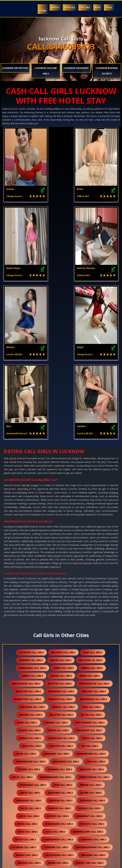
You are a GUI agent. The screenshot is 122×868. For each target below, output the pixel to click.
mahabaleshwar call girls (93, 699)
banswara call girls (61, 543)
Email (109, 7)
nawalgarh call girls (62, 738)
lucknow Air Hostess (15, 68)
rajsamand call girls (44, 769)
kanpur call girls (60, 660)
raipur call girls (61, 512)
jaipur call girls (30, 644)
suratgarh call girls (91, 823)
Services (70, 7)
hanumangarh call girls (56, 629)
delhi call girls (32, 597)
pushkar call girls (31, 512)
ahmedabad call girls (32, 519)
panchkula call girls (60, 753)
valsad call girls (91, 839)
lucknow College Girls (46, 71)
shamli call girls (32, 800)
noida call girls (28, 745)
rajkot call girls (95, 761)
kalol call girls (31, 660)
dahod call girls (30, 582)
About (55, 7)
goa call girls (96, 613)
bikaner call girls (31, 566)
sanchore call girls (23, 792)
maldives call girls (63, 504)
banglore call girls (28, 543)
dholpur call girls (61, 597)
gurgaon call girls (92, 621)
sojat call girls (61, 816)
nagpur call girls (26, 730)
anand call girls (61, 527)
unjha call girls (29, 839)
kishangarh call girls (59, 675)
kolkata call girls (92, 675)
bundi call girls (27, 574)
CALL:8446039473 (61, 47)
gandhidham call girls (91, 605)
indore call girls (91, 636)
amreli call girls (32, 527)
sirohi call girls (33, 816)
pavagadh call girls (29, 761)
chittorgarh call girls (90, 574)
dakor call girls (59, 582)
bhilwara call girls (33, 558)
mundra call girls (61, 722)
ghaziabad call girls (66, 613)
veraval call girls (58, 847)
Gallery (85, 7)
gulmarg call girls (60, 621)
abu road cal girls (91, 512)
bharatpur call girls (28, 551)
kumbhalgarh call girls (88, 683)
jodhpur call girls (61, 652)
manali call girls (27, 706)
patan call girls (91, 753)
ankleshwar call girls (26, 535)
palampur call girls (58, 745)
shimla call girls (61, 800)
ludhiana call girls (56, 699)
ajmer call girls (64, 519)
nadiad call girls (91, 722)
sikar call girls (60, 808)
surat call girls (60, 823)
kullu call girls (55, 683)
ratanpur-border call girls (46, 777)
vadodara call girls (60, 839)
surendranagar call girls (31, 831)
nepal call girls (94, 738)
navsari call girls (29, 738)
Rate (98, 7)
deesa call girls (92, 590)
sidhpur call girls (32, 808)
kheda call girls (28, 675)
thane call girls (66, 831)
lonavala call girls (93, 691)
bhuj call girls (92, 558)
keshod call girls (58, 668)
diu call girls (90, 597)
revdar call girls (82, 777)
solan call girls (88, 816)
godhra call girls (29, 621)
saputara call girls (56, 792)
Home (43, 11)
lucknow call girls (31, 504)
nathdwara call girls (92, 730)
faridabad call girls (57, 605)
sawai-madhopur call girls (93, 792)
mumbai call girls (31, 722)
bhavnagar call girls (94, 551)
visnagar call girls (89, 847)
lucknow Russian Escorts (107, 71)
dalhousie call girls (89, 582)
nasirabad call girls (58, 730)
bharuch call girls (61, 551)
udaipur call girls (95, 831)
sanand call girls (95, 784)
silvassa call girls (89, 808)
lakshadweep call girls (58, 691)
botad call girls (91, 566)
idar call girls (63, 636)
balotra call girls (60, 535)
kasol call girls (29, 668)
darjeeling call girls (62, 590)
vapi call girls (29, 847)
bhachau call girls (94, 543)
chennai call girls (56, 574)
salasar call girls (64, 784)
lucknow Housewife (76, 68)
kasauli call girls (90, 660)
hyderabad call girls (33, 636)
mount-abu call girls (90, 714)
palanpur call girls (91, 745)
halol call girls (22, 629)
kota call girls (28, 683)
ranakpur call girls (78, 769)
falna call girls (26, 605)
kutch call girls (26, 691)
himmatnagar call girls (94, 629)
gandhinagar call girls (31, 613)
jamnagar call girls (29, 652)
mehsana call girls (93, 706)
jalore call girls (91, 644)
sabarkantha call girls (30, 784)
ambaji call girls (92, 519)
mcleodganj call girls (60, 706)
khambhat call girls (90, 668)
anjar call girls (90, 527)
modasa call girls (29, 714)
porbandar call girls (63, 761)
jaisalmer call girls (60, 644)
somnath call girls (29, 823)
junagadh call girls (93, 652)
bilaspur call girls (62, 566)
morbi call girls (58, 714)
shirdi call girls (90, 800)
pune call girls (93, 504)
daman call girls (30, 590)
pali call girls (29, 753)
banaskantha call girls (94, 535)
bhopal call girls (64, 558)
